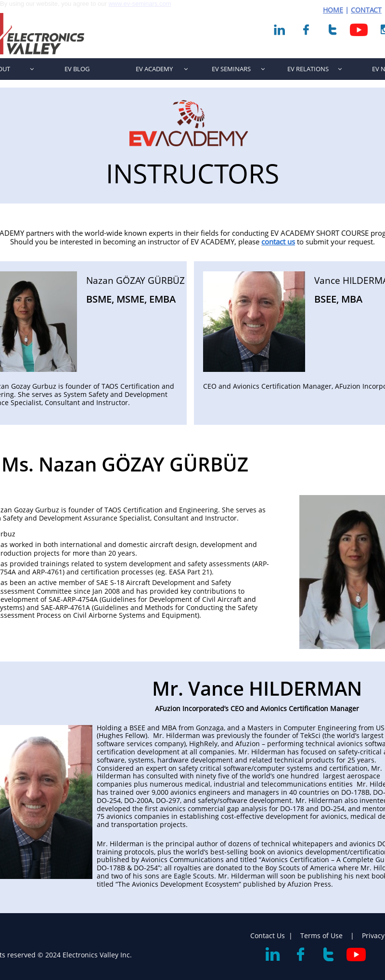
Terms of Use (322, 935)
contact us (278, 242)
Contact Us (268, 935)
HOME (333, 10)
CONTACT (366, 10)
